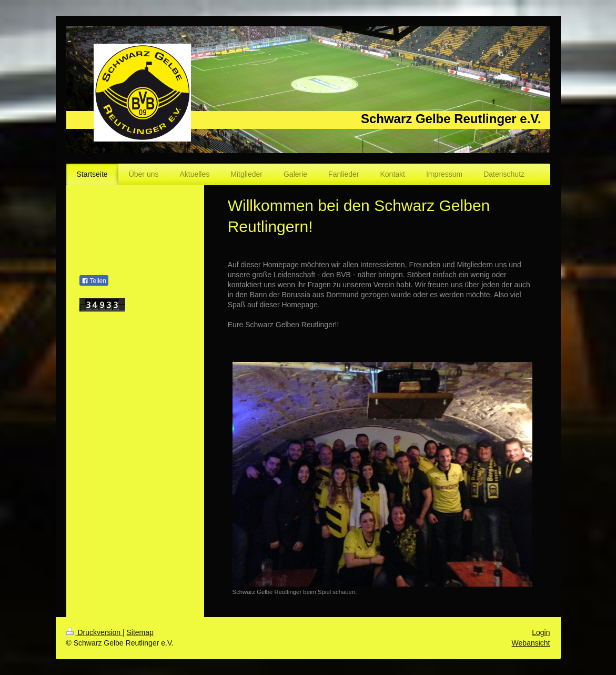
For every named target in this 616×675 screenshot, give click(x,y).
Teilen (94, 281)
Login (541, 632)
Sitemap (140, 632)
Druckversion (94, 632)
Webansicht (531, 643)
